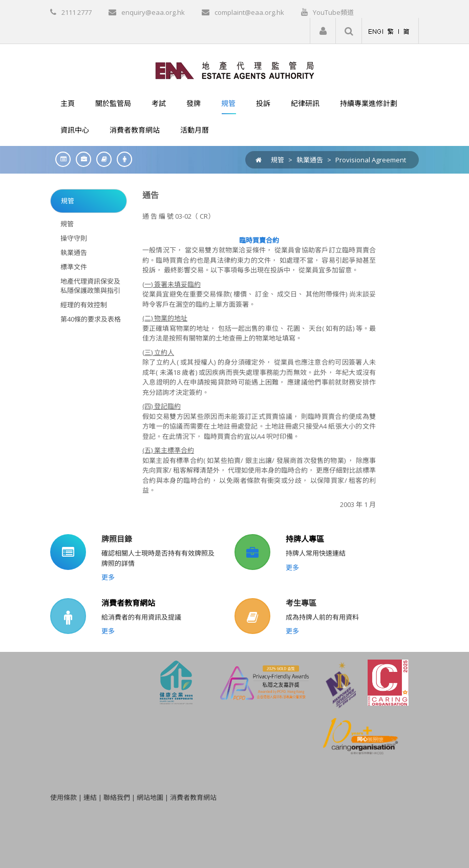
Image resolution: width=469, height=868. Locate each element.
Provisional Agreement (371, 160)
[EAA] (235, 70)
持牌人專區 (305, 539)
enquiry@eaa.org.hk (153, 12)
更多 (108, 577)
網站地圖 (150, 797)
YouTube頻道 (333, 12)
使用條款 (63, 797)
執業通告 (310, 160)
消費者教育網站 (128, 603)
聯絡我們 (117, 797)
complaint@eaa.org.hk (249, 12)
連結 (90, 797)
